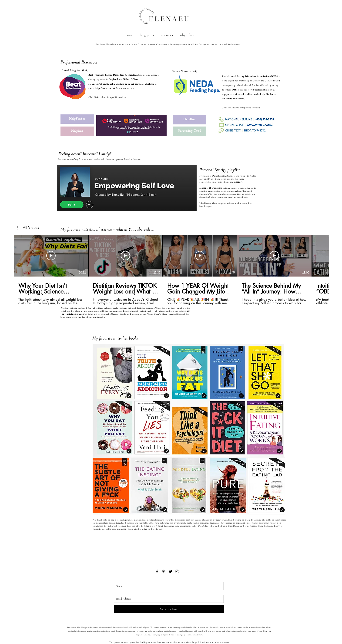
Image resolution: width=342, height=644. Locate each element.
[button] (28, 228)
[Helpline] (77, 131)
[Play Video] (51, 256)
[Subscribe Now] (169, 609)
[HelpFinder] (77, 119)
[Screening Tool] (189, 131)
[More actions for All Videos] (28, 228)
